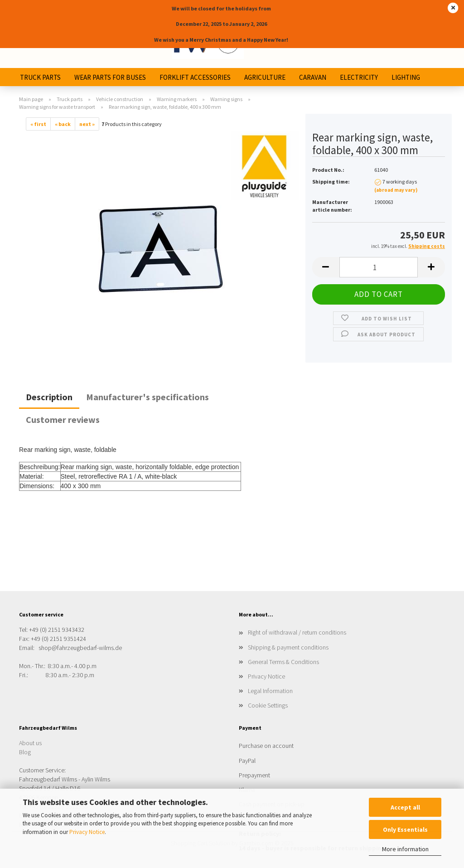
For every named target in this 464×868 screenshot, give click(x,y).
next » (87, 124)
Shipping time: (331, 182)
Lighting (406, 77)
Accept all (405, 807)
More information (405, 849)
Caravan (313, 77)
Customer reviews (63, 419)
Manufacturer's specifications (147, 397)
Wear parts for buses (110, 77)
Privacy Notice (87, 832)
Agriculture (265, 77)
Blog (25, 752)
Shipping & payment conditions (288, 647)
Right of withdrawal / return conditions (297, 632)
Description (49, 397)
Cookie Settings (268, 705)
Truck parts (40, 77)
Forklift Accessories (195, 77)
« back (63, 124)
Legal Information (270, 691)
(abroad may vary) (396, 190)
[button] (326, 267)
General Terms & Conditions (283, 662)
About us (30, 743)
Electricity (359, 77)
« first (38, 124)
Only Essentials (405, 829)
